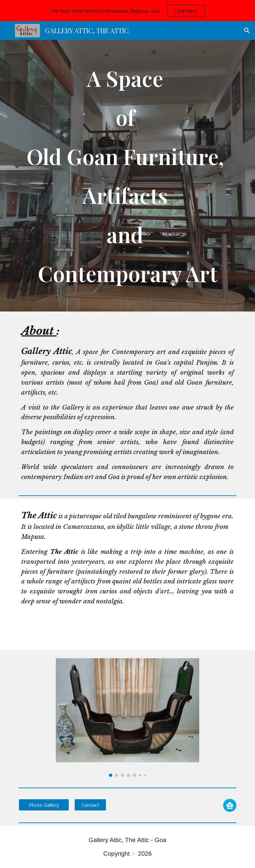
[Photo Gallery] (44, 805)
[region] (127, 11)
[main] (127, 176)
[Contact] (90, 805)
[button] (247, 31)
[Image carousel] (127, 718)
